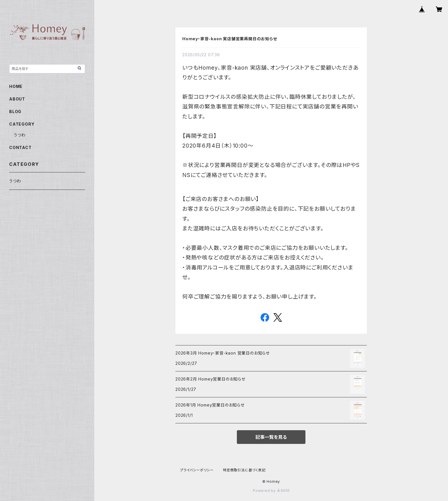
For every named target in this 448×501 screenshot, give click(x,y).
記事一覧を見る (271, 437)
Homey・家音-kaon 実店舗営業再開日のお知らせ (230, 39)
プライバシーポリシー (197, 470)
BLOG (15, 111)
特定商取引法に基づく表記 (244, 470)
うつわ (20, 135)
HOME (16, 86)
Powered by (271, 491)
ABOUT (17, 99)
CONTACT (20, 147)
